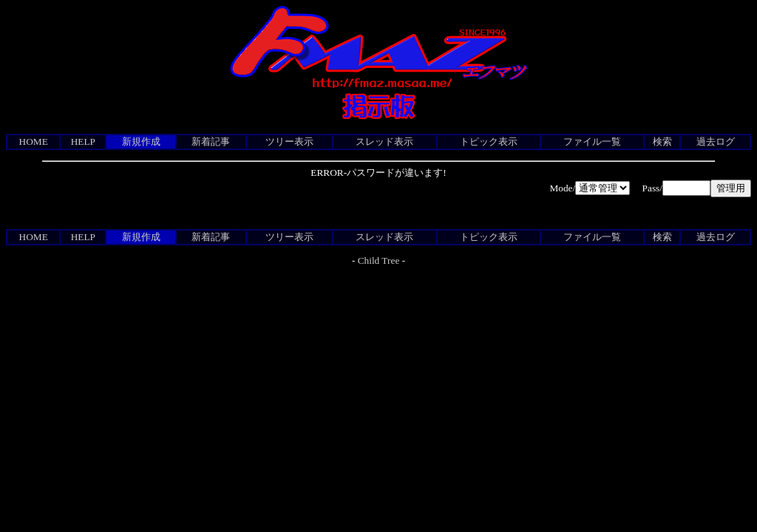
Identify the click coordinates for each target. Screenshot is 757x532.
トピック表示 (489, 141)
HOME (34, 141)
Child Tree (379, 260)
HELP (83, 141)
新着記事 (211, 141)
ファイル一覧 (592, 141)
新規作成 (141, 141)
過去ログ (716, 141)
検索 (662, 141)
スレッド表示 (384, 141)
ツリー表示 (289, 141)
